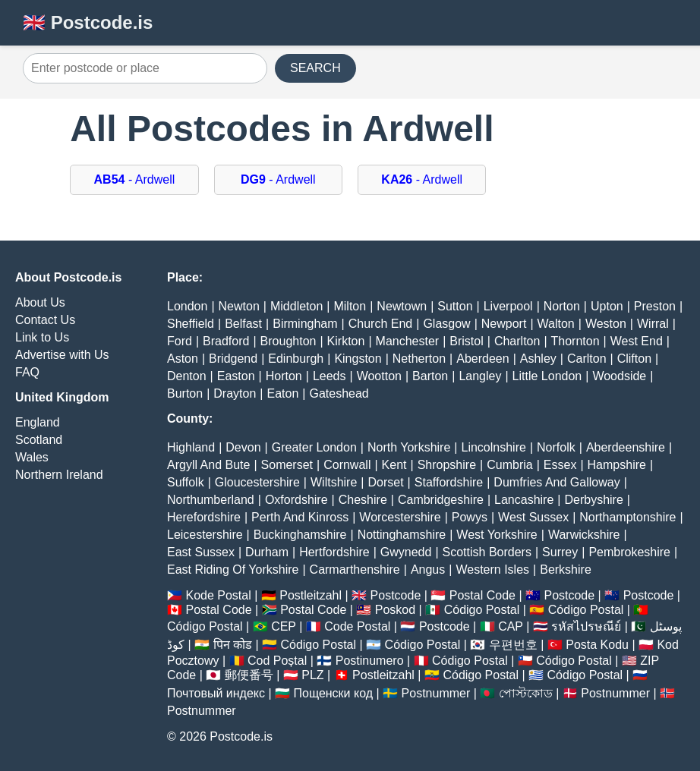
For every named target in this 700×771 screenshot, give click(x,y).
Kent (394, 465)
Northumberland (211, 500)
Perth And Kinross (300, 517)
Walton (556, 324)
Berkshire (566, 570)
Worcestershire (400, 517)
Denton (187, 376)
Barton (430, 376)
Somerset (287, 465)
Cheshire (363, 500)
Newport (504, 324)
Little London (547, 376)
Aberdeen (482, 359)
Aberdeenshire (626, 447)
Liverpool (508, 306)
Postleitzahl (311, 595)
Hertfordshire (334, 552)
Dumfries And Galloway (557, 482)
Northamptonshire (627, 517)
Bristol (466, 341)
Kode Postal (218, 595)
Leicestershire (205, 535)
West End (637, 341)
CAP (511, 626)
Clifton (634, 359)
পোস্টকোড (526, 693)
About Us (40, 302)
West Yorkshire (497, 535)
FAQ (27, 372)
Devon (243, 447)
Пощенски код (334, 693)
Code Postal (357, 626)
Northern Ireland (59, 475)
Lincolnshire (494, 447)
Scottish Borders (487, 552)
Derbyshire (593, 500)
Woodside (619, 376)
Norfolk (556, 447)
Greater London (314, 447)
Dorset (385, 482)
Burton (185, 393)
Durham (267, 552)
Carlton (587, 359)
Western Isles (492, 570)
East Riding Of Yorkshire (233, 570)
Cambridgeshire (441, 500)
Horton (284, 376)
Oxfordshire (296, 500)
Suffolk (186, 482)
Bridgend (233, 359)
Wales (32, 457)
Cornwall (347, 465)
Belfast (243, 324)
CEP (284, 626)
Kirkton (346, 341)
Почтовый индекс (216, 693)
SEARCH (315, 68)
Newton (239, 306)
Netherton (419, 359)
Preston (655, 306)
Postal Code (482, 595)
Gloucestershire (257, 482)
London (187, 306)
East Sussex (201, 552)
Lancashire (524, 500)
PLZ (312, 675)
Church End (381, 324)
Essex (560, 465)
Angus (428, 570)
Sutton (455, 306)
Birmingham (305, 324)
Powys (470, 517)
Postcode (396, 595)
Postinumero (370, 661)
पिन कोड (233, 645)
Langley (480, 376)
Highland (191, 447)
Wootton (379, 376)
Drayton (235, 393)
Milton (350, 306)
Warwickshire (584, 535)
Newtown (402, 306)
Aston (183, 359)
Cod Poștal (277, 661)
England (38, 422)
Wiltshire (334, 482)
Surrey (560, 552)
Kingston (358, 359)
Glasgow (446, 324)
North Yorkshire (409, 447)
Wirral (653, 324)
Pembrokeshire (629, 552)
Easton (236, 376)
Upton (607, 306)
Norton (562, 306)
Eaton (282, 393)
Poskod (395, 610)
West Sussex (533, 517)
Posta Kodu (597, 645)
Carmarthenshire (355, 570)
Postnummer (436, 693)
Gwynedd (406, 552)
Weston (606, 324)
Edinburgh (296, 359)
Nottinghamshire (402, 535)
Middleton (296, 306)
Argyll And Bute (208, 465)
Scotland (39, 440)
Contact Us (45, 320)
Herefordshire (204, 517)
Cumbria (509, 465)
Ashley (538, 359)
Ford (180, 341)
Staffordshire (449, 482)
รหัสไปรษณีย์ (586, 626)
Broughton (289, 341)
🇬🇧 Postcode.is (88, 22)
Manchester (408, 341)
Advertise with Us (62, 355)
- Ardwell (135, 179)
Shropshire (447, 465)
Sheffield (191, 324)
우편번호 (513, 645)
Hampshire (617, 465)
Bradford (226, 341)
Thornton (575, 341)
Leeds (330, 376)
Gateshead (339, 393)
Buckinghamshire (300, 535)
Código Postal (482, 610)
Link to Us (42, 337)
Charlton (517, 341)
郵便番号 (249, 675)
